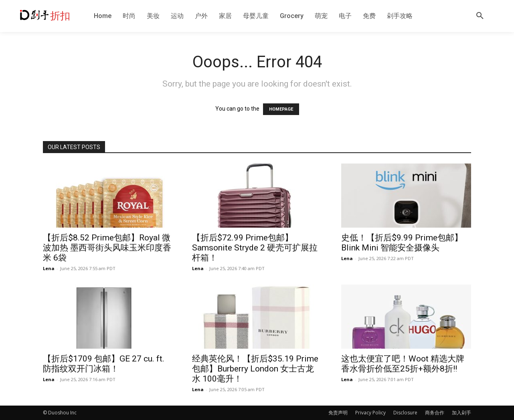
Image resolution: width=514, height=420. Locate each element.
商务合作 (435, 413)
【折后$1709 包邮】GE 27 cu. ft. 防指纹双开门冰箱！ (104, 364)
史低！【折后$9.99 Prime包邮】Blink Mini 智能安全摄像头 (402, 243)
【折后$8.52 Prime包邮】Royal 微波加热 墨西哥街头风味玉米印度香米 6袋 (107, 248)
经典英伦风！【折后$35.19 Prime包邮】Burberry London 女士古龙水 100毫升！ (255, 369)
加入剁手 (461, 413)
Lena (49, 268)
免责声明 (338, 413)
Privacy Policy (370, 413)
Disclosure (405, 413)
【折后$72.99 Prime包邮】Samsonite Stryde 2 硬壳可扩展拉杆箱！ (255, 248)
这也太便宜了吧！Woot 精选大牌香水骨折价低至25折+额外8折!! (403, 364)
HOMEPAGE (281, 109)
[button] (480, 16)
